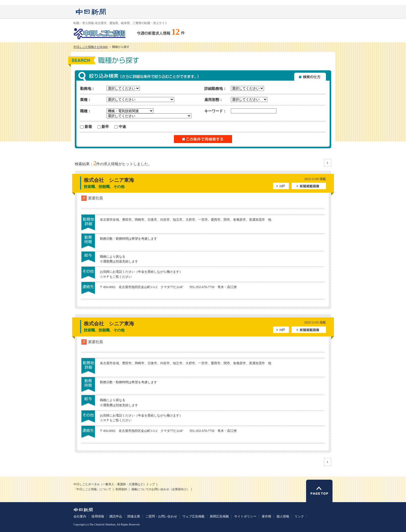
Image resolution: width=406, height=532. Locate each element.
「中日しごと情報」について (92, 489)
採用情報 (98, 516)
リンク (299, 516)
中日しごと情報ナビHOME (91, 47)
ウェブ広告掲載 (193, 516)
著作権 (266, 516)
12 (176, 32)
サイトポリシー (245, 516)
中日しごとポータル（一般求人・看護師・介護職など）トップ (114, 484)
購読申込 (116, 516)
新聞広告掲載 (219, 516)
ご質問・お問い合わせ (161, 516)
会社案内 (80, 516)
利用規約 (121, 489)
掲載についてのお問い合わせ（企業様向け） (160, 489)
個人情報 (283, 516)
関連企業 (134, 516)
